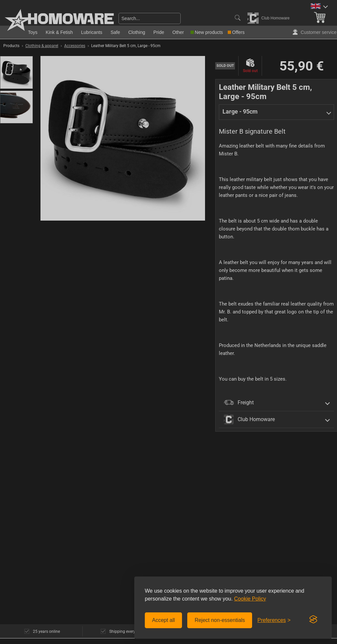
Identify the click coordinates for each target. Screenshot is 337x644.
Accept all (163, 620)
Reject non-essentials (220, 620)
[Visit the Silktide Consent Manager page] (313, 620)
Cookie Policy (250, 599)
